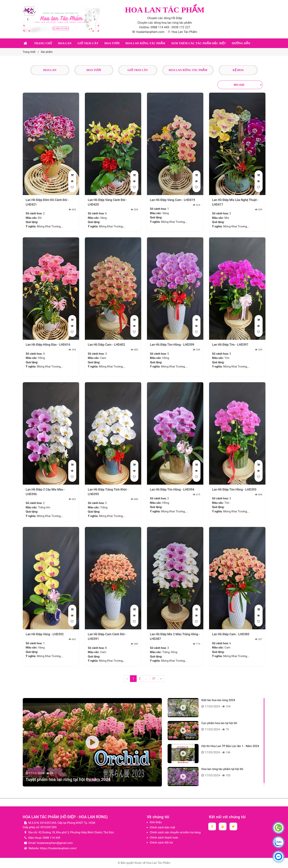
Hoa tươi (94, 70)
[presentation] (28, 19)
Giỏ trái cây (138, 70)
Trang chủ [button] (43, 43)
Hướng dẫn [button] (241, 43)
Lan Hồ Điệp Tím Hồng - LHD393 (234, 490)
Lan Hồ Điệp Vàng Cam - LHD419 (173, 200)
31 (154, 679)
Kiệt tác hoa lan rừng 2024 (218, 700)
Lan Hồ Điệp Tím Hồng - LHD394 (172, 490)
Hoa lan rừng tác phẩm (188, 70)
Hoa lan (50, 70)
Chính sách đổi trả (161, 843)
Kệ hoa (238, 70)
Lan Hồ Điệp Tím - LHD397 (230, 345)
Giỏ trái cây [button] (88, 43)
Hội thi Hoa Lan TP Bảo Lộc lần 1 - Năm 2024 (230, 746)
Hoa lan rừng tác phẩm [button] (145, 43)
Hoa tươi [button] (112, 43)
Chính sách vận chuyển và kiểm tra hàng (175, 832)
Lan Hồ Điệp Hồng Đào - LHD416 (48, 345)
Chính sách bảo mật (163, 827)
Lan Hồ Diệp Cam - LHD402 (107, 345)
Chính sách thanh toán (164, 838)
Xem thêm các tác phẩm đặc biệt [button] (199, 43)
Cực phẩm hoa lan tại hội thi (219, 723)
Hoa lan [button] (65, 43)
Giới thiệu (156, 822)
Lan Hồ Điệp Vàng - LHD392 (45, 634)
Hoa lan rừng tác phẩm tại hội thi (222, 769)
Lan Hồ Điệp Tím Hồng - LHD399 (172, 345)
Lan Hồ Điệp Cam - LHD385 (231, 634)
